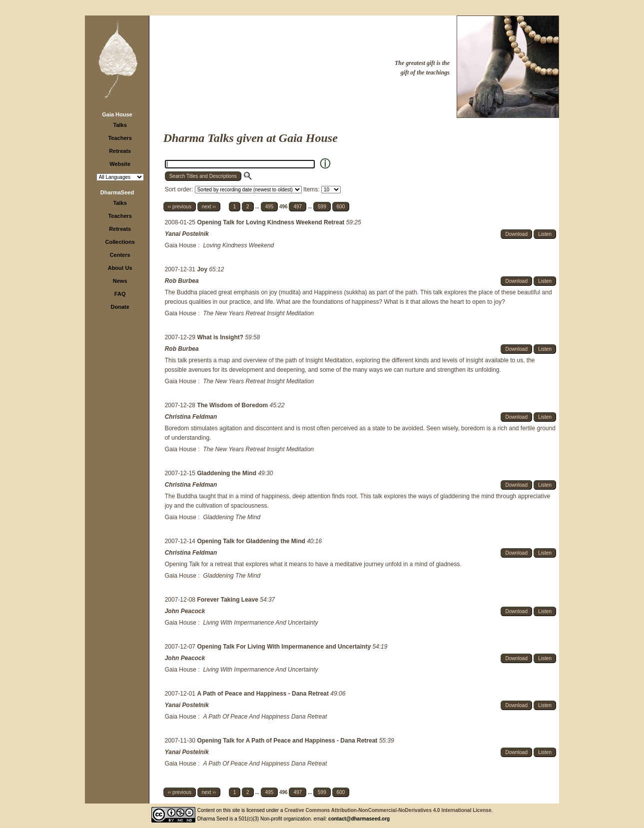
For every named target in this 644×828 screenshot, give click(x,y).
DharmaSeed (117, 192)
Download (516, 234)
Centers (120, 255)
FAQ (120, 294)
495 (270, 207)
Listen (545, 234)
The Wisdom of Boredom (233, 405)
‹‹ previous (180, 207)
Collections (120, 242)
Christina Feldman (191, 417)
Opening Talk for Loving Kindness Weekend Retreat (271, 222)
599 (322, 207)
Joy (203, 269)
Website (120, 164)
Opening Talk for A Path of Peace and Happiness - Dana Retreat (288, 741)
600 (341, 207)
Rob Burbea (182, 281)
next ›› (209, 207)
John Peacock (185, 611)
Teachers (120, 138)
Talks (120, 125)
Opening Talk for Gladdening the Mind (252, 541)
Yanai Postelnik (187, 234)
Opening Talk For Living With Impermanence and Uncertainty (285, 647)
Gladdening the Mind (227, 473)
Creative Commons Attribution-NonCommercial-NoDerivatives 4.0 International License (388, 810)
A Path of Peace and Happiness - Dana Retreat (264, 694)
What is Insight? (221, 337)
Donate (120, 307)
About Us (120, 268)
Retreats (120, 151)
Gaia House (117, 114)
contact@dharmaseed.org (359, 819)
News (120, 281)
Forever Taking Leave (228, 600)
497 (298, 207)
